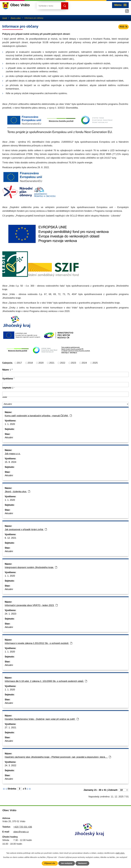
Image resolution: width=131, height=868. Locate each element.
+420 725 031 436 (23, 827)
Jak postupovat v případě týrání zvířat (26, 529)
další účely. (120, 853)
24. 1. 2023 (10, 614)
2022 (63, 363)
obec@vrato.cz (21, 832)
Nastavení (82, 863)
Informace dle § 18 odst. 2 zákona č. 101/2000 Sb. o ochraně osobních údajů (46, 681)
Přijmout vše (50, 863)
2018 (30, 363)
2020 (41, 363)
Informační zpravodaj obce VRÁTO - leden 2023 (31, 605)
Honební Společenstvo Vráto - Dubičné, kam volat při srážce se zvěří (42, 719)
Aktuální (9, 438)
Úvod (5, 18)
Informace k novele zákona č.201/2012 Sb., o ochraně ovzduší (38, 643)
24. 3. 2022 (10, 765)
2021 (52, 363)
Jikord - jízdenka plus (17, 492)
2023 (73, 363)
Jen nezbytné (67, 863)
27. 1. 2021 (10, 728)
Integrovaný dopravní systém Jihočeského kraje (31, 567)
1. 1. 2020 (10, 424)
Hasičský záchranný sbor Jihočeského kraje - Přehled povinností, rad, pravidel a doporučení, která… (58, 757)
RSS (123, 27)
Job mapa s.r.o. (13, 454)
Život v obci (16, 18)
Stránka (12, 789)
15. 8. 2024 (10, 462)
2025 (95, 363)
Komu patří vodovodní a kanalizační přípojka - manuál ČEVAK (38, 416)
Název (7, 370)
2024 (84, 363)
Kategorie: (8, 363)
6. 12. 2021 (10, 538)
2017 (19, 363)
